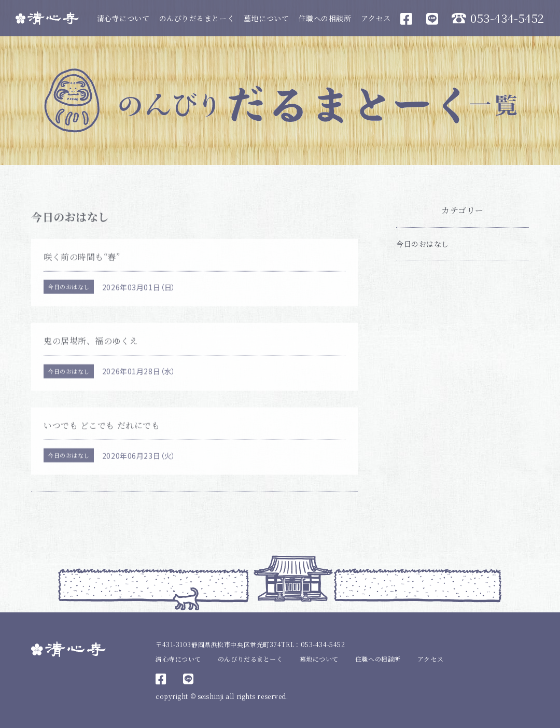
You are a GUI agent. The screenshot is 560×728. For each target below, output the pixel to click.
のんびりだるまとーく (197, 18)
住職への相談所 (325, 18)
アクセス (376, 18)
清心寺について (123, 18)
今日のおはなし (69, 294)
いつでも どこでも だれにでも (102, 432)
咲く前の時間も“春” (82, 264)
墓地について (266, 18)
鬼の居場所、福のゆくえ (91, 348)
